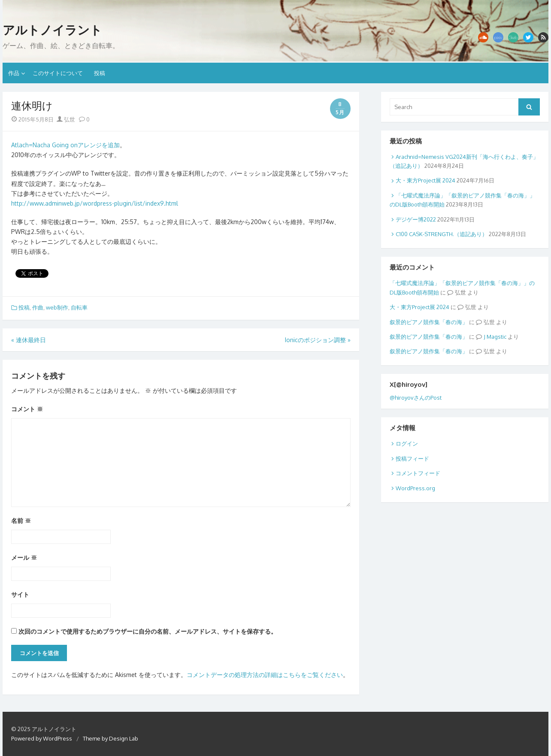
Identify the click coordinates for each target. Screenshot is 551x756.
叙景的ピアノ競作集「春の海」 (429, 322)
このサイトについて (58, 73)
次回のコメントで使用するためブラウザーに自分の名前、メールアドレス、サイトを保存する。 (148, 631)
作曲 (38, 307)
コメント (27, 409)
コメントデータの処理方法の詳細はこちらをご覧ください (265, 675)
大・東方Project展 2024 (425, 180)
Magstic (497, 337)
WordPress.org (415, 488)
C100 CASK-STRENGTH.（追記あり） (442, 234)
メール (24, 557)
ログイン (407, 443)
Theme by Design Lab (111, 738)
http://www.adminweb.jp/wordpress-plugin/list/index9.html (95, 203)
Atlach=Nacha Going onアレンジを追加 (65, 145)
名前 (21, 521)
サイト (20, 594)
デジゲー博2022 (416, 219)
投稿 (100, 73)
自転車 (79, 307)
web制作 (57, 307)
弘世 (66, 119)
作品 (14, 73)
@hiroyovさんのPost (416, 398)
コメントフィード (418, 473)
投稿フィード (412, 458)
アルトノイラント (52, 30)
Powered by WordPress (42, 738)
